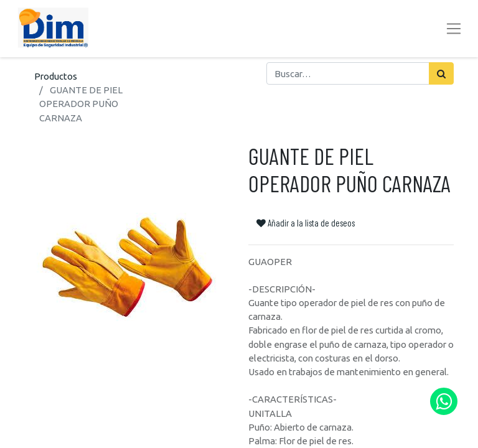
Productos (56, 76)
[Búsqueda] (441, 73)
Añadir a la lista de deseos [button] (306, 223)
